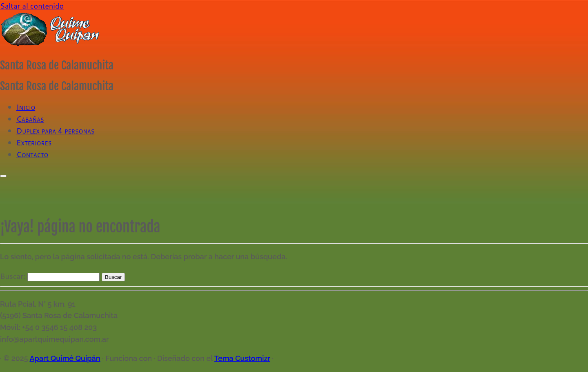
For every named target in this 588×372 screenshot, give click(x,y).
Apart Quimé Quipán (65, 358)
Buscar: (13, 276)
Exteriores (34, 143)
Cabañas (30, 119)
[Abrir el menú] (3, 176)
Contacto (32, 154)
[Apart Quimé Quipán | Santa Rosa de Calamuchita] (51, 45)
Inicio (26, 107)
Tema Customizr (242, 358)
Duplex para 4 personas (55, 131)
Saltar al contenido (32, 6)
